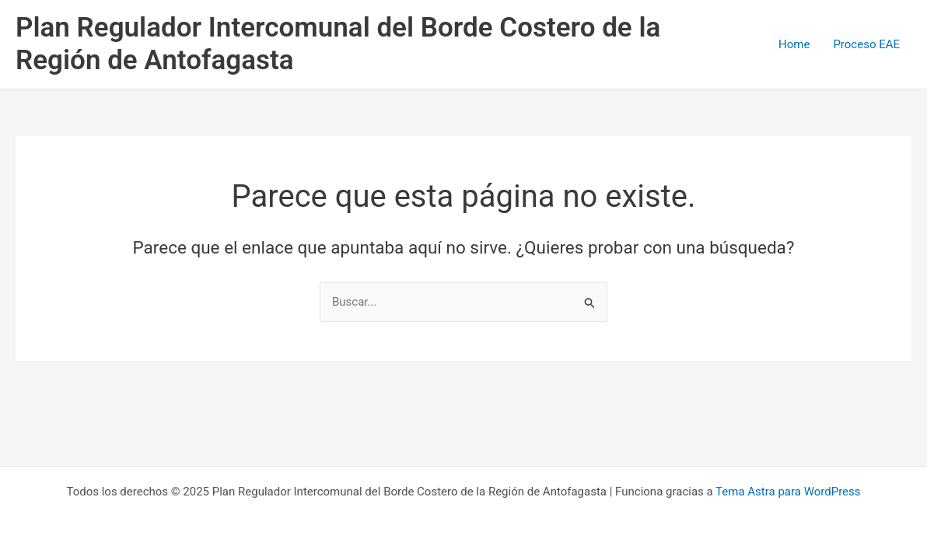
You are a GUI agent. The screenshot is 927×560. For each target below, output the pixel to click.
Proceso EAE (866, 44)
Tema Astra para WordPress (788, 492)
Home (794, 44)
